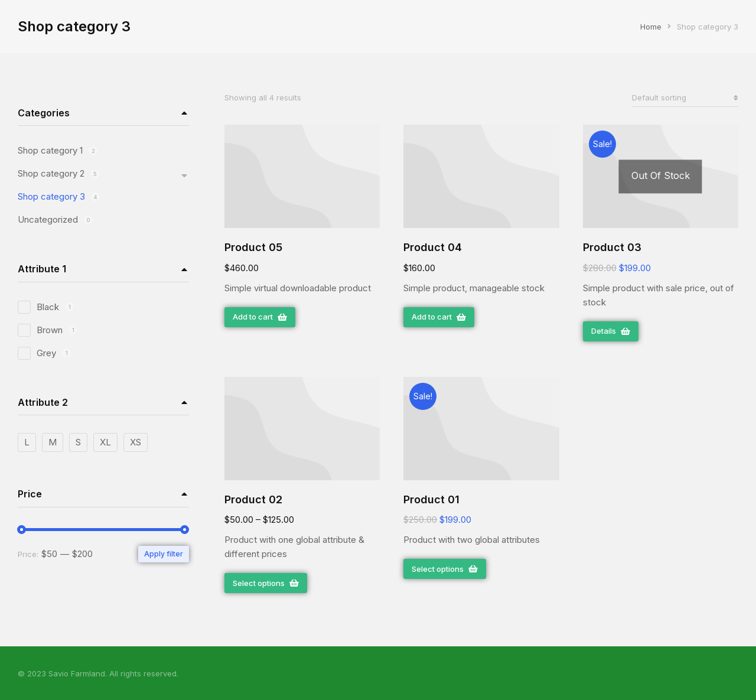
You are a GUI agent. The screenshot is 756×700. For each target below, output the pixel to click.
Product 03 (612, 247)
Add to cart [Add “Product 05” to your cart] (260, 317)
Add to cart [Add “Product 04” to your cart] (439, 317)
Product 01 (431, 499)
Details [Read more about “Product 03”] (611, 331)
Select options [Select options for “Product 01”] (445, 569)
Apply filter (164, 554)
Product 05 (253, 247)
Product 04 (433, 247)
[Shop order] (685, 98)
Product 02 (253, 499)
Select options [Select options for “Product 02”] (266, 583)
